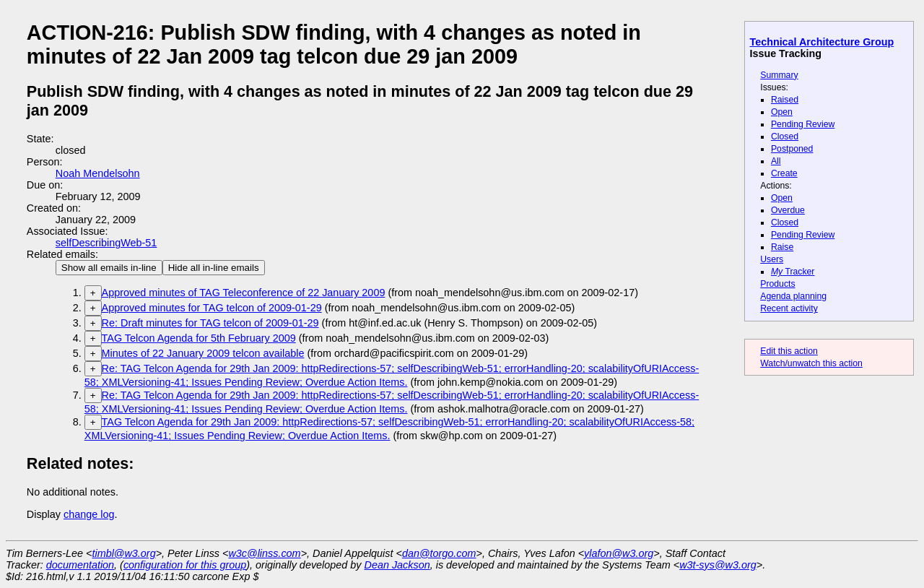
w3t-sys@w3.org (718, 565)
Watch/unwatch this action (811, 363)
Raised (785, 100)
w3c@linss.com (264, 553)
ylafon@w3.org (619, 553)
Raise (782, 247)
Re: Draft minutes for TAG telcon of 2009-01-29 (210, 323)
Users (772, 259)
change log (89, 514)
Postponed (792, 149)
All (776, 161)
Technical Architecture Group (822, 42)
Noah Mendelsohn (98, 173)
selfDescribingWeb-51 (106, 243)
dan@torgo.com (439, 553)
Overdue (788, 210)
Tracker (793, 272)
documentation (80, 565)
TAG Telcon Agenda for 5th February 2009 (199, 338)
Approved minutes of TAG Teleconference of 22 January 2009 (244, 293)
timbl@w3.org (123, 553)
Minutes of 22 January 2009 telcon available (203, 353)
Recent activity (789, 308)
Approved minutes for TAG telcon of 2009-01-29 (212, 308)
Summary (779, 75)
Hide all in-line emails (214, 268)
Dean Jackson (397, 565)
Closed (785, 137)
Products (777, 284)
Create (784, 173)
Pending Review (803, 124)
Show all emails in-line (109, 268)
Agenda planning (793, 296)
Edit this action (789, 351)
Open (782, 112)
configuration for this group (185, 565)
